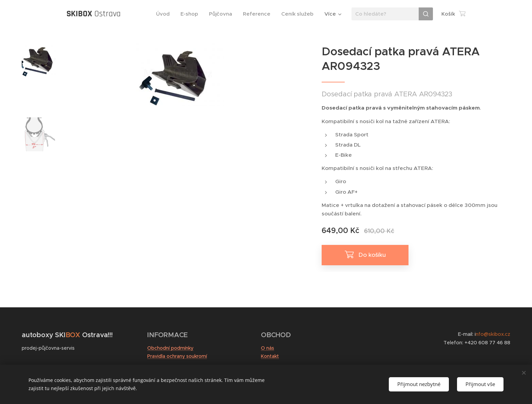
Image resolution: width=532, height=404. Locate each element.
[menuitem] (165, 14)
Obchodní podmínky (170, 348)
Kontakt (270, 356)
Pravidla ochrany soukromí (177, 356)
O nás (268, 348)
